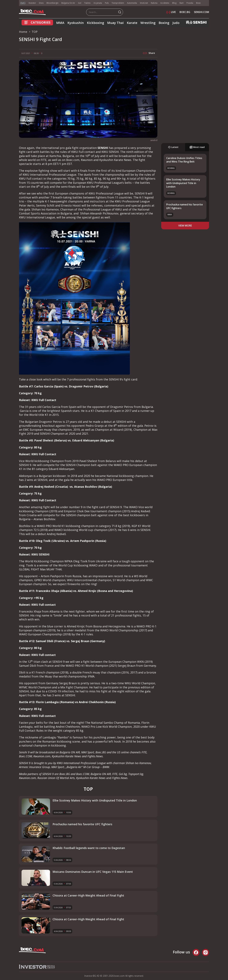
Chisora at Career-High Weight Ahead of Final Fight (88, 895)
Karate (132, 23)
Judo (176, 23)
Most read (197, 147)
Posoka (190, 3)
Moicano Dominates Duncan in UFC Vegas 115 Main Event (93, 872)
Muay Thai (115, 23)
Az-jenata (98, 3)
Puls (107, 3)
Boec (198, 3)
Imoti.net (144, 3)
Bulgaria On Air (68, 3)
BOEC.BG (185, 12)
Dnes (41, 3)
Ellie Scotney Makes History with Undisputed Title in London (183, 183)
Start (181, 3)
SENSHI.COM (201, 12)
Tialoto (87, 3)
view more (185, 226)
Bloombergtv (52, 3)
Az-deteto (165, 3)
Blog (174, 3)
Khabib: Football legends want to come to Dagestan (89, 848)
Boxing (164, 23)
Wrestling (148, 23)
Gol (80, 3)
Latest (173, 147)
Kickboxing (95, 23)
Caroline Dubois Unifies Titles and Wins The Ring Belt (184, 160)
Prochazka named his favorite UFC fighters (82, 824)
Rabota (154, 3)
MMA (60, 23)
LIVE (171, 12)
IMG (23, 3)
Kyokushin (76, 23)
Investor (32, 3)
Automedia (132, 3)
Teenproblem (118, 3)
